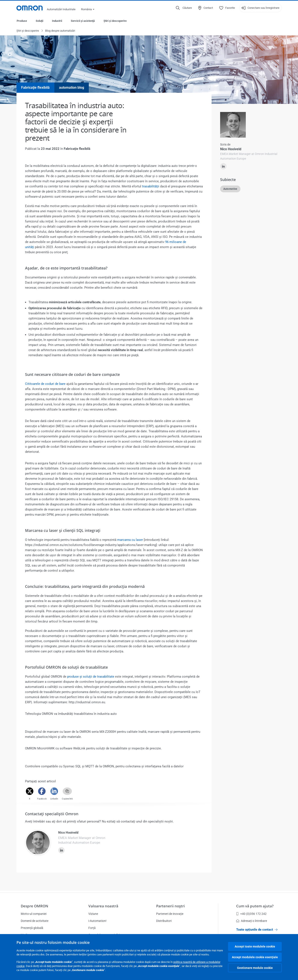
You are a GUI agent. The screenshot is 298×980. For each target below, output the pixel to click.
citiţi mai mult (227, 217)
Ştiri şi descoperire (115, 21)
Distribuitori (164, 921)
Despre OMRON (34, 906)
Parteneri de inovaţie (170, 914)
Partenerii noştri (170, 906)
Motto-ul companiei (34, 914)
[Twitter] (30, 791)
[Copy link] (67, 791)
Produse (22, 21)
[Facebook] (42, 791)
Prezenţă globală (32, 928)
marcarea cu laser (130, 540)
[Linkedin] (54, 791)
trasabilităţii (151, 187)
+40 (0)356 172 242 (251, 914)
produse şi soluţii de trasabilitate (91, 677)
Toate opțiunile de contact (257, 930)
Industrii (57, 21)
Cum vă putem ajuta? (255, 906)
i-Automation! (97, 921)
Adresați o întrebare (252, 921)
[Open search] (184, 8)
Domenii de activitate (35, 921)
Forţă (92, 928)
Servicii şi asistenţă (83, 21)
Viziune (93, 914)
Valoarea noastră (103, 906)
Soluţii (39, 21)
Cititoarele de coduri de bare (45, 384)
